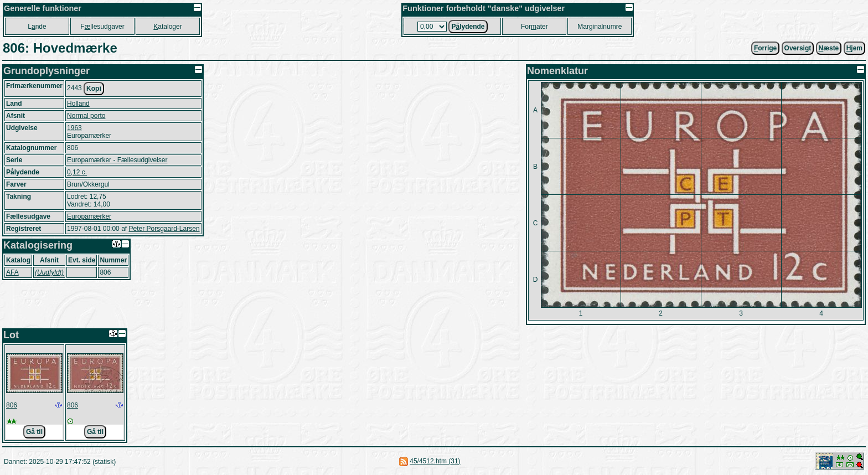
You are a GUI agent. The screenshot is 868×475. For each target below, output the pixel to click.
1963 (74, 128)
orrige (765, 48)
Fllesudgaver (102, 27)
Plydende (468, 27)
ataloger (167, 27)
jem (854, 48)
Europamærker (89, 216)
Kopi (94, 89)
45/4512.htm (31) (435, 461)
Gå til (34, 432)
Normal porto (86, 116)
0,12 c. (77, 172)
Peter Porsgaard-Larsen (164, 229)
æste (829, 48)
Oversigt (798, 48)
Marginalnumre (600, 27)
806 (12, 405)
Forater (534, 27)
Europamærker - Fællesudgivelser (117, 160)
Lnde (37, 27)
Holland (78, 104)
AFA (12, 272)
